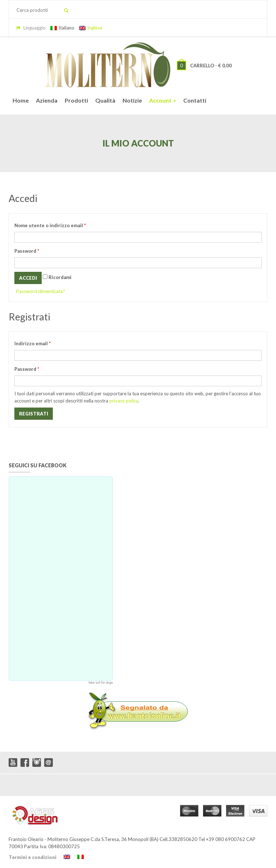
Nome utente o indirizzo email (50, 225)
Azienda (47, 100)
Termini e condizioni (33, 857)
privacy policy (124, 401)
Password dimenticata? (41, 291)
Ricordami (57, 277)
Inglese (91, 28)
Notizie (132, 100)
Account (163, 100)
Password (27, 251)
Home (21, 100)
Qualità (105, 100)
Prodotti (76, 100)
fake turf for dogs (101, 683)
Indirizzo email (33, 343)
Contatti (195, 100)
